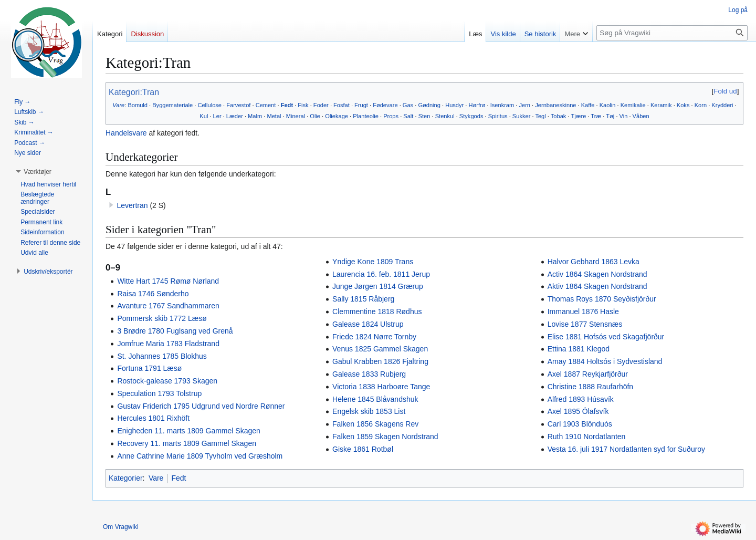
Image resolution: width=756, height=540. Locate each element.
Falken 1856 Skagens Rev (375, 424)
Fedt (287, 105)
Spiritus (498, 116)
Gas (408, 105)
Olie (315, 116)
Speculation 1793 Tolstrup (159, 393)
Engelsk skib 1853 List (369, 411)
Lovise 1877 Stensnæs (585, 324)
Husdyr (454, 105)
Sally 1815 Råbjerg (363, 299)
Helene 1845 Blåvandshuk (375, 399)
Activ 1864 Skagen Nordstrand (597, 274)
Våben (641, 116)
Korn (701, 105)
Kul (204, 116)
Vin (624, 116)
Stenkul (445, 116)
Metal (274, 116)
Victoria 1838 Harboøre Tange (381, 387)
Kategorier (126, 478)
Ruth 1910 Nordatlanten (587, 437)
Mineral (296, 116)
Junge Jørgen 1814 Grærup (378, 286)
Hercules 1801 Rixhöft (153, 418)
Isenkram (502, 105)
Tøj (610, 116)
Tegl (540, 116)
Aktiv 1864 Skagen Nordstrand (597, 286)
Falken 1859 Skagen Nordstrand (385, 437)
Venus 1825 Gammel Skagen (380, 349)
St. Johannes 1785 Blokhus (162, 356)
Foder (321, 105)
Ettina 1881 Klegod (579, 349)
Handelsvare (126, 133)
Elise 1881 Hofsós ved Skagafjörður (606, 337)
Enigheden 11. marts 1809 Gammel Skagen (188, 431)
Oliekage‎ (337, 116)
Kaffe (588, 105)
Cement (266, 105)
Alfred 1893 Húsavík (581, 399)
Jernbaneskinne (555, 105)
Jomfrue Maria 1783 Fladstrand (168, 344)
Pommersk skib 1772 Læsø (162, 318)
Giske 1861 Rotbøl (363, 449)
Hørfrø (477, 105)
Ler (217, 116)
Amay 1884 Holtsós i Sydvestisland (605, 361)
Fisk (303, 105)
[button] (38, 172)
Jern (524, 105)
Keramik (661, 105)
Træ (596, 116)
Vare (118, 105)
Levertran (132, 205)
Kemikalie (633, 105)
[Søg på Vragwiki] (672, 33)
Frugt (361, 105)
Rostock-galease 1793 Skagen (167, 381)
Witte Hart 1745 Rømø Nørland (168, 281)
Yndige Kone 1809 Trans (373, 262)
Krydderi (722, 105)
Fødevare (385, 105)
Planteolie (366, 116)
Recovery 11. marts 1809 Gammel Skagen (187, 443)
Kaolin (608, 105)
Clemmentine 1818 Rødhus (377, 311)
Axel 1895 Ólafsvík (578, 411)
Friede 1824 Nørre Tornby (374, 337)
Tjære (578, 116)
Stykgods (471, 116)
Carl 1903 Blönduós (580, 424)
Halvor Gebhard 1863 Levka (594, 262)
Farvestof (238, 105)
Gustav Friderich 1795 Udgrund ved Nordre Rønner (201, 406)
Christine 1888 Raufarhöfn (590, 387)
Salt (408, 116)
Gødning (429, 105)
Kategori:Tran (134, 92)
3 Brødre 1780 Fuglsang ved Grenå (175, 331)
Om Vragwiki (121, 527)
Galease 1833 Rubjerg (369, 374)
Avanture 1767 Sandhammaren (168, 306)
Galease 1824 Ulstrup (368, 324)
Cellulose (209, 105)
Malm (255, 116)
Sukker (521, 116)
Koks (683, 105)
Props (391, 116)
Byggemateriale (172, 105)
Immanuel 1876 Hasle (583, 311)
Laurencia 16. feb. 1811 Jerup (381, 274)
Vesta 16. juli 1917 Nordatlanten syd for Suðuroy (626, 449)
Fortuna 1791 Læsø (149, 368)
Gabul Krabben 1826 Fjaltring (380, 361)
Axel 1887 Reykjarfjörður (588, 374)
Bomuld (138, 105)
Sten (424, 116)
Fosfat (342, 105)
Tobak (559, 116)
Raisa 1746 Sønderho (153, 294)
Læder (235, 116)
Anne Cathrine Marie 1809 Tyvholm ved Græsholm (200, 456)
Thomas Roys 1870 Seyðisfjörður (602, 299)
